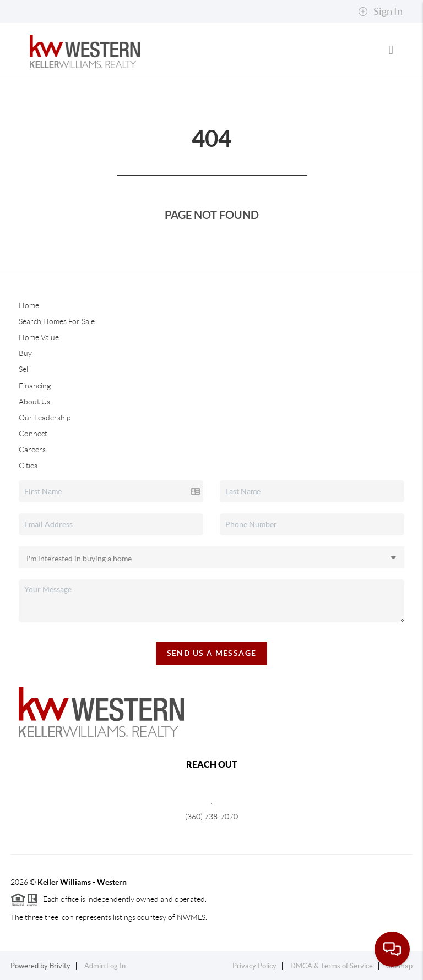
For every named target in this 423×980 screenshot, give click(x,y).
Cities (28, 466)
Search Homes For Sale (57, 321)
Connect (33, 434)
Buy (25, 353)
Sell (24, 369)
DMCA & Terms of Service (332, 966)
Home (29, 305)
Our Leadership (45, 418)
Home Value (39, 337)
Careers (32, 450)
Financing (35, 386)
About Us (34, 402)
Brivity (60, 966)
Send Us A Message (212, 653)
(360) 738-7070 (211, 817)
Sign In (380, 12)
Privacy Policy (254, 966)
